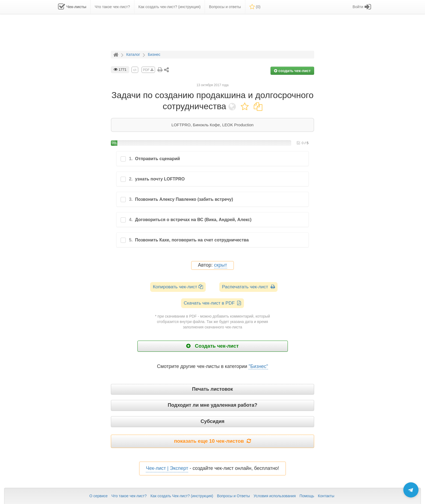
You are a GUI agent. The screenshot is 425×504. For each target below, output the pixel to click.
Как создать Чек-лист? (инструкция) (182, 496)
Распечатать (248, 287)
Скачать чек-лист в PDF (213, 303)
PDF (148, 70)
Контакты (326, 496)
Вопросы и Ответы (233, 496)
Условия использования (275, 496)
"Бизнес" (258, 366)
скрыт (221, 265)
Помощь (307, 496)
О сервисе (99, 496)
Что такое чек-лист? (129, 496)
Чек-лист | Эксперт (167, 468)
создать (292, 71)
